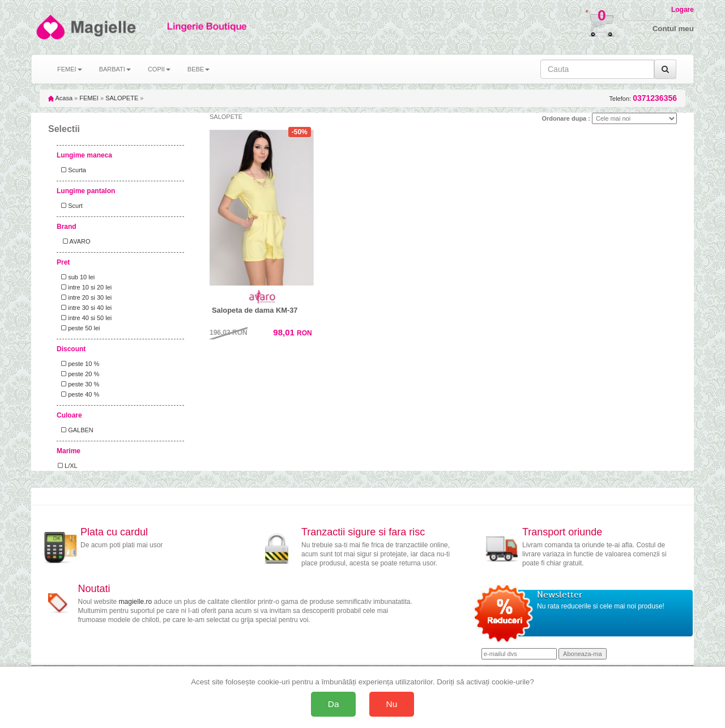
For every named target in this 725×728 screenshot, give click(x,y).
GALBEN (76, 430)
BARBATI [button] (115, 69)
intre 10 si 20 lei (85, 287)
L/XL (68, 466)
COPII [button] (159, 69)
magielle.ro (136, 602)
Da (334, 704)
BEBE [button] (199, 69)
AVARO (74, 241)
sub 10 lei (76, 277)
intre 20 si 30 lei (85, 297)
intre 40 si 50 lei (85, 318)
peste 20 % (78, 374)
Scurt (70, 206)
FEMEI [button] (70, 69)
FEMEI (89, 98)
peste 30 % (78, 384)
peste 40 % (78, 394)
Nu (392, 704)
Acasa (60, 98)
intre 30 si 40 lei (85, 308)
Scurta (72, 170)
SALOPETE (122, 98)
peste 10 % (78, 364)
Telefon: (643, 98)
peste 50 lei (79, 328)
